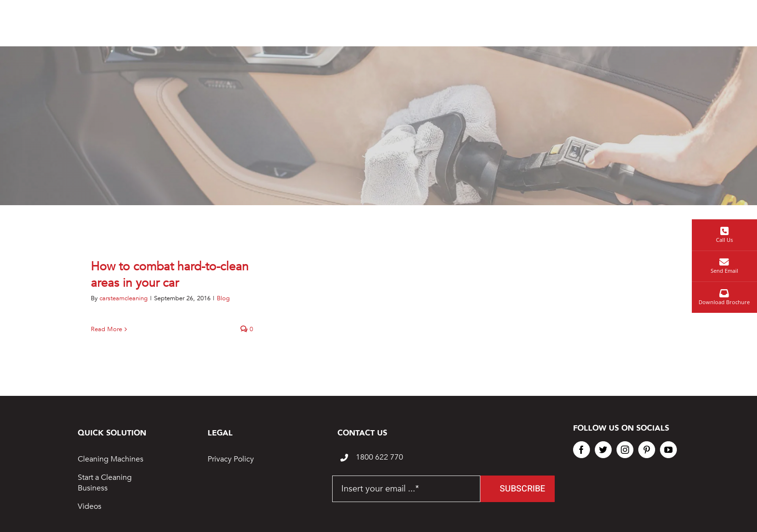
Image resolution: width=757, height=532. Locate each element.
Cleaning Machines (111, 459)
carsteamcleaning (124, 298)
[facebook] (582, 450)
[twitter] (603, 450)
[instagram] (625, 450)
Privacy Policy (231, 459)
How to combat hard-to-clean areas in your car (170, 275)
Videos (90, 506)
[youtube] (668, 450)
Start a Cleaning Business (105, 483)
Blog (223, 298)
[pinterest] (647, 450)
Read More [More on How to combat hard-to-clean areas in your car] (106, 329)
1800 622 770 (379, 457)
